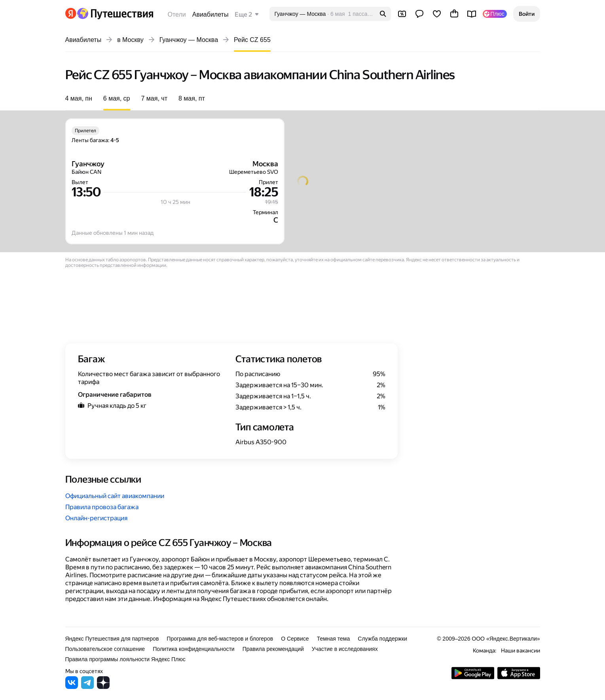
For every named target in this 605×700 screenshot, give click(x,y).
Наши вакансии (521, 651)
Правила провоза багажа (102, 507)
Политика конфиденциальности (194, 649)
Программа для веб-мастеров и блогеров (220, 639)
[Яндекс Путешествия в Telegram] (87, 687)
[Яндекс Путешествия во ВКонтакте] (72, 687)
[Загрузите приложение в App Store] (519, 677)
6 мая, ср (117, 98)
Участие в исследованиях (345, 649)
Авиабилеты (211, 14)
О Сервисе (295, 639)
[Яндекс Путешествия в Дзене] (103, 687)
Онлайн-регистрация (96, 518)
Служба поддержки (382, 639)
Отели (177, 14)
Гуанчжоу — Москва (189, 40)
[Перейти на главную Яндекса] (71, 13)
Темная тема (334, 639)
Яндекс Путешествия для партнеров (112, 639)
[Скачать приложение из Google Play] (473, 677)
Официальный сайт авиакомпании (115, 496)
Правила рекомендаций (273, 649)
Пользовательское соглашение (105, 649)
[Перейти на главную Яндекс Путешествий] (115, 13)
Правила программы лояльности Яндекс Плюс (125, 659)
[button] (527, 14)
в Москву (130, 40)
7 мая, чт (154, 98)
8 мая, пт (192, 98)
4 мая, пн (79, 98)
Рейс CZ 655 (252, 40)
